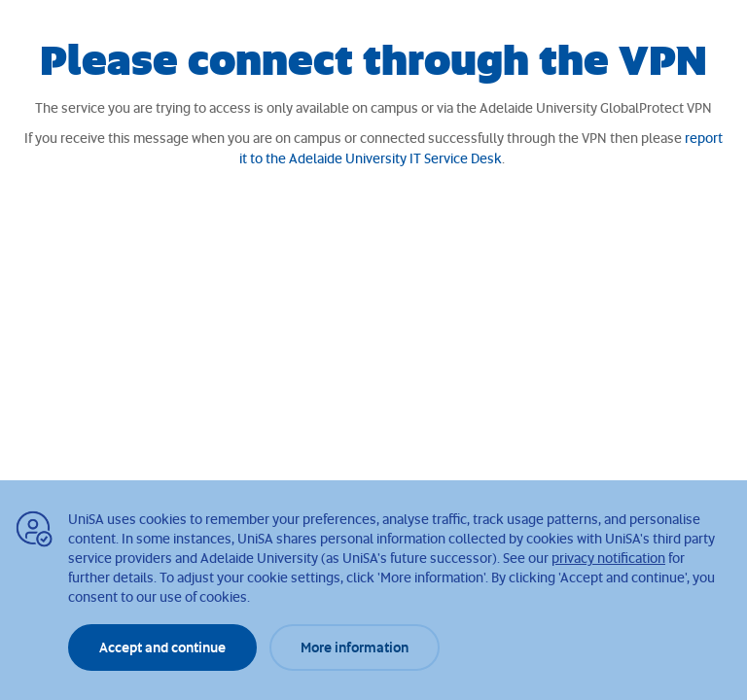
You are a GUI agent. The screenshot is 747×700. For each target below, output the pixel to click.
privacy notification (608, 558)
